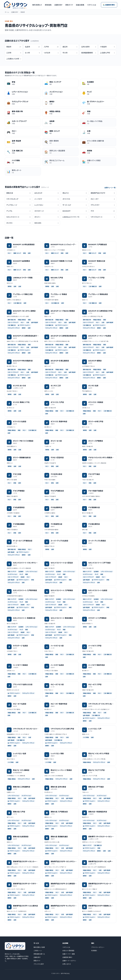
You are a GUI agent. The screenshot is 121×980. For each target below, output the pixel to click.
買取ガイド (69, 5)
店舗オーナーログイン (69, 961)
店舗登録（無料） (67, 957)
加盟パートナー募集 (69, 954)
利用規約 (94, 950)
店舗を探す (58, 5)
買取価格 (48, 5)
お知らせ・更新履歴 (68, 950)
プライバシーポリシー (98, 947)
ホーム (7, 12)
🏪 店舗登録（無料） (109, 5)
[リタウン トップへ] (16, 5)
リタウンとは (92, 5)
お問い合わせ (67, 964)
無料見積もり (37, 5)
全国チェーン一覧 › (110, 188)
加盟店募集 (80, 5)
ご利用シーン (38, 950)
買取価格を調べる (39, 954)
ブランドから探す (39, 964)
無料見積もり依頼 (39, 947)
